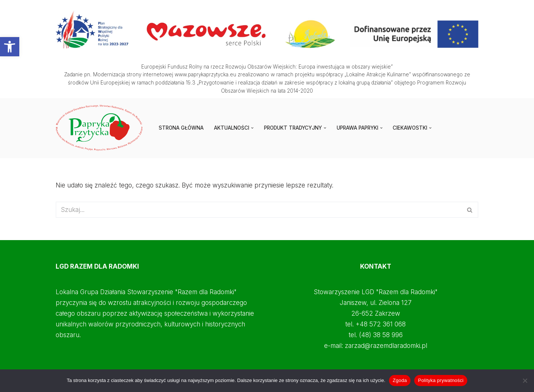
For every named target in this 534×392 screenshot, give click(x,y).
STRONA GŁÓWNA (181, 128)
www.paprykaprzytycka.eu (205, 74)
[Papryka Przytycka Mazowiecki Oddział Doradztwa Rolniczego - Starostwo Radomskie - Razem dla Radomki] (101, 128)
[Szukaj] (259, 210)
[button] (10, 47)
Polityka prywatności (441, 380)
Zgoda (400, 380)
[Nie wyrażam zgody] (525, 381)
